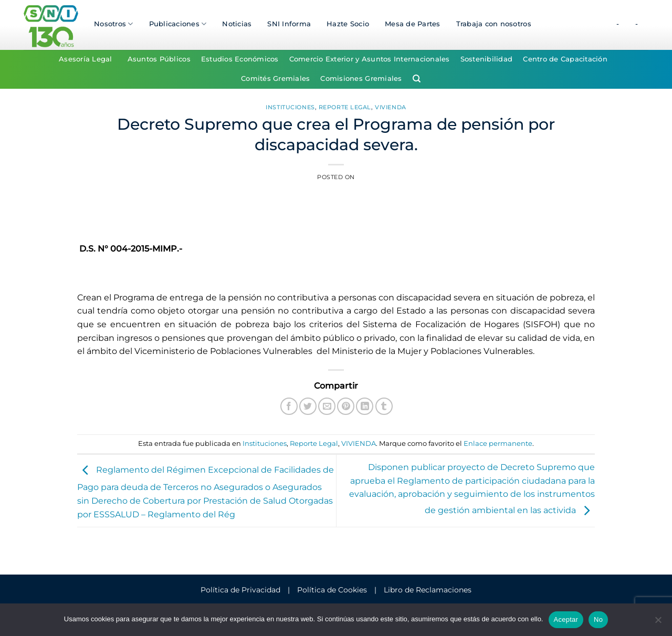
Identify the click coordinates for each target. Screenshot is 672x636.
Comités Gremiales (275, 79)
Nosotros (114, 24)
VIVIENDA (390, 107)
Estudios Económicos (240, 59)
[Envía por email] (327, 406)
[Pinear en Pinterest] (346, 406)
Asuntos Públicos (159, 59)
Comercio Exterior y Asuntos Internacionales (370, 59)
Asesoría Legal (86, 59)
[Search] (417, 79)
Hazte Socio (348, 24)
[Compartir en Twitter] (308, 406)
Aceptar (566, 619)
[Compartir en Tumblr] (384, 406)
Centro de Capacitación (565, 59)
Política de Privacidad (240, 590)
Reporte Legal (345, 107)
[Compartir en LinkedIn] (365, 406)
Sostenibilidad (487, 59)
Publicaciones (178, 24)
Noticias (237, 24)
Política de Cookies (332, 590)
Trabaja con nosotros (494, 24)
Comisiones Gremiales (361, 79)
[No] (658, 623)
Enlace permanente (498, 444)
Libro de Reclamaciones (428, 590)
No (598, 619)
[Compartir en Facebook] (289, 406)
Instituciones (290, 107)
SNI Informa (289, 24)
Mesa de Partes (413, 24)
